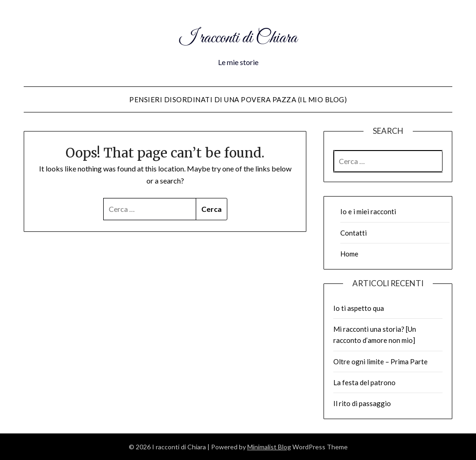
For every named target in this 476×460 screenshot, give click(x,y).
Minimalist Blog (269, 447)
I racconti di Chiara (238, 36)
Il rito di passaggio (362, 403)
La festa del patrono (364, 382)
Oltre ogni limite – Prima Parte (380, 361)
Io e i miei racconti (368, 211)
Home (349, 254)
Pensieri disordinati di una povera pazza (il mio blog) (238, 99)
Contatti (354, 233)
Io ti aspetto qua (359, 308)
